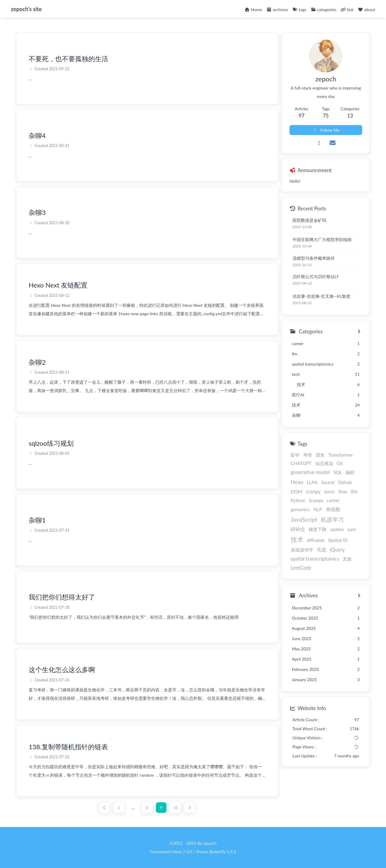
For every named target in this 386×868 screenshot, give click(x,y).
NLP (318, 509)
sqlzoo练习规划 (51, 443)
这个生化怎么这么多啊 (62, 670)
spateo (337, 530)
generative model (310, 472)
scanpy (313, 491)
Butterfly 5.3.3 (223, 852)
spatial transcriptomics (315, 559)
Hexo (297, 482)
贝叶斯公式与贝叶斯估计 (316, 277)
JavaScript (304, 519)
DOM (296, 492)
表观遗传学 (302, 550)
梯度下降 (318, 530)
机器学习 (332, 519)
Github (345, 482)
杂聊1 (37, 520)
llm (354, 491)
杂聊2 (37, 362)
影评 (295, 455)
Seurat (328, 482)
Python (298, 500)
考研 (308, 455)
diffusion (316, 540)
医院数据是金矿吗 (309, 220)
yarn (352, 530)
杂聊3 (37, 213)
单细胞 (333, 509)
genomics (300, 509)
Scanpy (316, 500)
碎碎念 (298, 529)
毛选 (321, 550)
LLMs (312, 482)
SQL (338, 472)
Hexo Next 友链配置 (58, 285)
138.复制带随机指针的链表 (68, 747)
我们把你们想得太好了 (62, 597)
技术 (297, 540)
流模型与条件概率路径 (314, 258)
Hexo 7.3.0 (182, 852)
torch (329, 492)
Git (340, 463)
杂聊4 (37, 136)
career (333, 500)
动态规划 (324, 463)
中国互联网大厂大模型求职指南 (322, 240)
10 (176, 808)
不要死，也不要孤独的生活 (68, 59)
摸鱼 (320, 455)
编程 (350, 472)
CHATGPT (301, 463)
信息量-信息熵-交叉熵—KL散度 (321, 296)
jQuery (337, 550)
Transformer (341, 455)
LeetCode (301, 568)
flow (343, 492)
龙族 (347, 559)
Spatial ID (338, 540)
